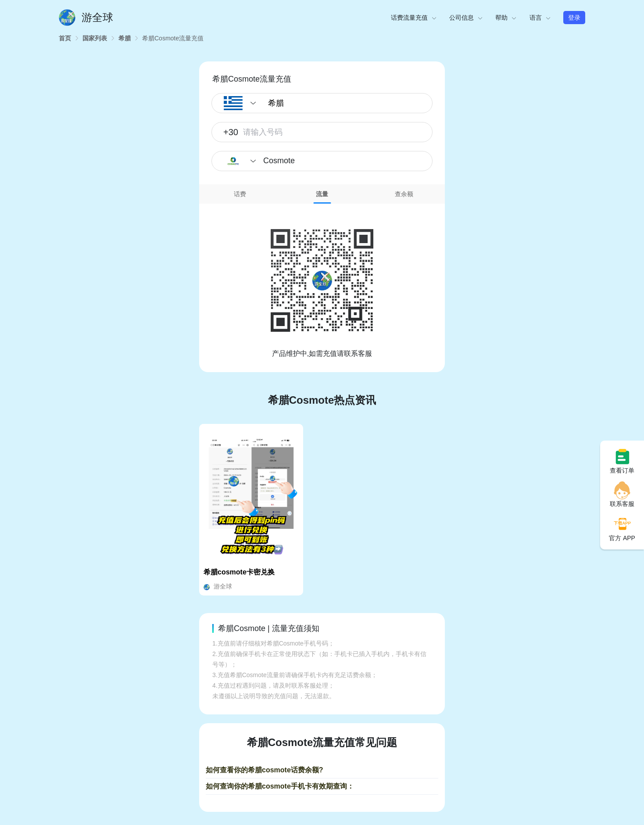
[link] (65, 38)
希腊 (125, 38)
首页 (65, 38)
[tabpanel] (322, 281)
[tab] (240, 194)
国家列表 (95, 38)
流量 (322, 194)
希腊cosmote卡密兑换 (239, 572)
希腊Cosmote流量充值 (173, 38)
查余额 (404, 194)
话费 (240, 194)
